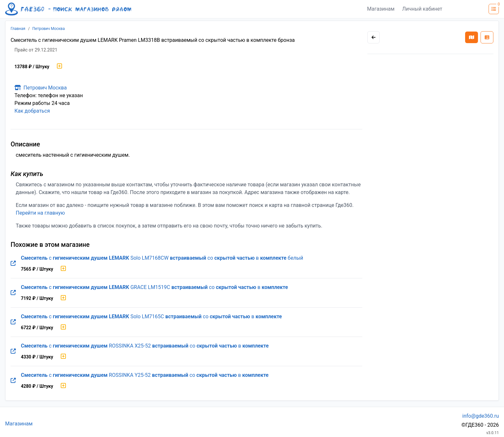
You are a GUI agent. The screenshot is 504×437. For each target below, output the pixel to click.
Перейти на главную (40, 213)
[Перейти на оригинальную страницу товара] (13, 264)
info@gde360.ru (481, 416)
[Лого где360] (68, 9)
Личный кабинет (422, 9)
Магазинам (381, 9)
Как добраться (32, 111)
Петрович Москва (49, 29)
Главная (18, 29)
